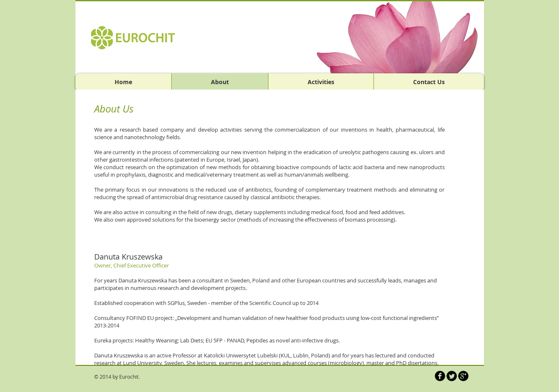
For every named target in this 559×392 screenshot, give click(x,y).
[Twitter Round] (452, 376)
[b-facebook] (440, 376)
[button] (388, 37)
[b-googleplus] (463, 376)
